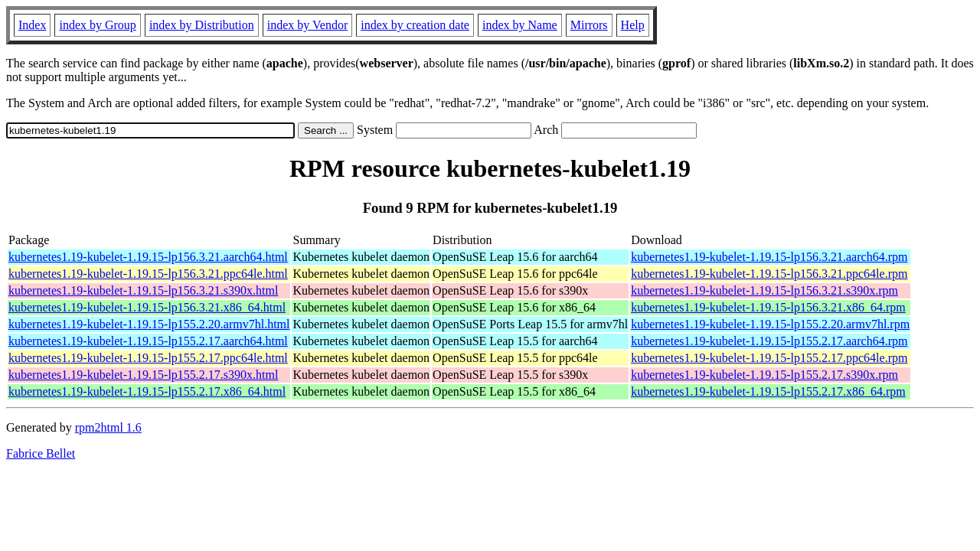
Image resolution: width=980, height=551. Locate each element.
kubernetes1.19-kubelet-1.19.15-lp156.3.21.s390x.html (143, 290)
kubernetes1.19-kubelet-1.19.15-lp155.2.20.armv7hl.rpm (770, 324)
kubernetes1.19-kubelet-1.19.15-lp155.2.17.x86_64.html (147, 391)
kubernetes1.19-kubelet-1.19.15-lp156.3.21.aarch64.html (148, 257)
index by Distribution (202, 25)
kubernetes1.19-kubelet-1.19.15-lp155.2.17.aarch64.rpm (769, 341)
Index (32, 25)
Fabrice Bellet (41, 453)
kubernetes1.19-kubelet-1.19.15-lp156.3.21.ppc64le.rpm (769, 274)
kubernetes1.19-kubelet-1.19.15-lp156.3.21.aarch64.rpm (769, 257)
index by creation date (415, 25)
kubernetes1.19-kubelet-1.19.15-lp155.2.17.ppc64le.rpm (769, 358)
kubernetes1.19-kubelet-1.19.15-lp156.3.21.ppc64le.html (148, 274)
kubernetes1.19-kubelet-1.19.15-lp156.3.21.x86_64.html (147, 307)
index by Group (97, 25)
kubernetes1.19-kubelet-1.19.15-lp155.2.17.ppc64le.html (148, 358)
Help (633, 25)
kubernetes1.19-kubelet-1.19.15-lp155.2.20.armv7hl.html (149, 324)
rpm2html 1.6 (108, 427)
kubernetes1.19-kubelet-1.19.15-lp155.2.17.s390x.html (143, 375)
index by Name (520, 25)
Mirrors (589, 25)
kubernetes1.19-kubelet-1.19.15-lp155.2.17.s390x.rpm (764, 375)
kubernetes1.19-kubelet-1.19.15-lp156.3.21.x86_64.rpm (768, 307)
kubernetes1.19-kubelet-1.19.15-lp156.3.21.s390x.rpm (764, 290)
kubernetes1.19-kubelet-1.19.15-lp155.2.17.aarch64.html (148, 341)
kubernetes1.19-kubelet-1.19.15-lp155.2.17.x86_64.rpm (768, 391)
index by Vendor (307, 25)
